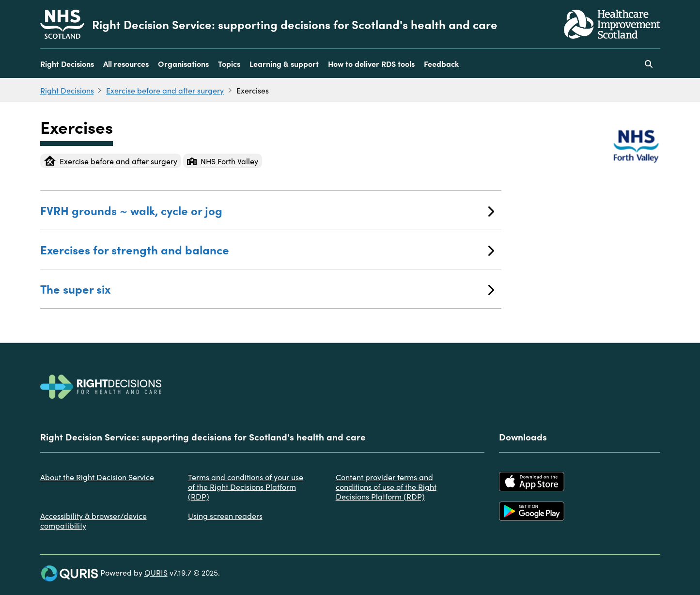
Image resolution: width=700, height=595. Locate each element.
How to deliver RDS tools (371, 63)
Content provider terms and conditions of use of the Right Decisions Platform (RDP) (386, 486)
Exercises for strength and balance (267, 249)
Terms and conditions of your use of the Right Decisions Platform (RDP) (246, 486)
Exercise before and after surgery (165, 90)
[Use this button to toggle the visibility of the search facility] (649, 63)
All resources (126, 63)
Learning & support (284, 63)
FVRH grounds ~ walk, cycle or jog (267, 210)
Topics (229, 63)
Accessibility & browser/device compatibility (93, 520)
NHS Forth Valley (223, 161)
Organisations (183, 63)
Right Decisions (67, 63)
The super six (267, 289)
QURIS (156, 572)
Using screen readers (225, 516)
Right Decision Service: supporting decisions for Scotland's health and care (295, 24)
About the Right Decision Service (97, 477)
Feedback (441, 63)
